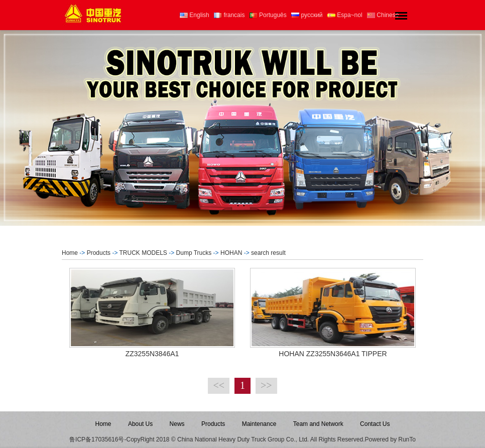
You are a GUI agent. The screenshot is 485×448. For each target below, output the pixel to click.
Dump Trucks (194, 253)
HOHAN (231, 253)
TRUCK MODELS (143, 253)
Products (99, 253)
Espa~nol (345, 15)
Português (268, 15)
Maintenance (259, 424)
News (177, 424)
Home (70, 253)
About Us (140, 424)
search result (268, 253)
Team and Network (318, 424)
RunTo (407, 439)
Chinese (383, 15)
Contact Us (375, 424)
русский (307, 15)
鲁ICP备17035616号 (97, 439)
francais (229, 15)
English (195, 15)
